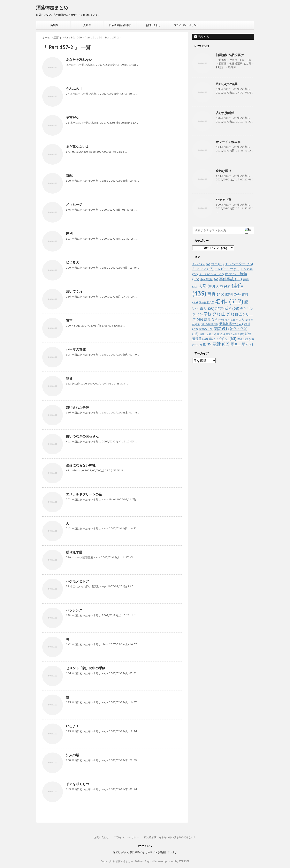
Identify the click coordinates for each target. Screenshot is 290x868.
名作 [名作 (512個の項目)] (229, 301)
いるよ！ (72, 726)
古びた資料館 (225, 113)
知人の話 (72, 755)
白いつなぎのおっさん (82, 436)
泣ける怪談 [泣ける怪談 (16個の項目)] (209, 324)
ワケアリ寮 (224, 200)
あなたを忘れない (79, 60)
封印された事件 (77, 407)
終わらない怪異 (227, 84)
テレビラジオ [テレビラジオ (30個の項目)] (227, 269)
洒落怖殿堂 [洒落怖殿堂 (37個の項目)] (231, 324)
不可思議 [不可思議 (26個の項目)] (209, 279)
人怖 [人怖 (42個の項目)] (223, 286)
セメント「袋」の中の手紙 (86, 668)
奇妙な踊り (224, 171)
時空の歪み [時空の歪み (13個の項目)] (227, 320)
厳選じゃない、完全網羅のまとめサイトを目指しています (145, 852)
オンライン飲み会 (228, 142)
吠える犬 (72, 262)
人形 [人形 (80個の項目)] (207, 286)
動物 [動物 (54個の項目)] (233, 294)
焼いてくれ (74, 291)
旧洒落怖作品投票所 (120, 25)
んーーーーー (76, 523)
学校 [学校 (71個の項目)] (212, 314)
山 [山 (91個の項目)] (228, 314)
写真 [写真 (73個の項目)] (216, 294)
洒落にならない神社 (81, 465)
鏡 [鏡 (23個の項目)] (207, 344)
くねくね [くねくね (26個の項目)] (201, 264)
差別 (69, 233)
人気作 (87, 25)
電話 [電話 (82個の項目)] (221, 344)
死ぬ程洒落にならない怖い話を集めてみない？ (170, 837)
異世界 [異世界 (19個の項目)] (206, 329)
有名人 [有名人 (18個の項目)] (243, 320)
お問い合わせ (153, 25)
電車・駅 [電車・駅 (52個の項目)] (242, 344)
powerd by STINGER (177, 861)
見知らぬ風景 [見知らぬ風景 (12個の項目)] (235, 334)
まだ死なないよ (77, 147)
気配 (69, 175)
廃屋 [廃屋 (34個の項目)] (211, 319)
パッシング (74, 610)
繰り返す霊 (74, 552)
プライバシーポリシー (186, 25)
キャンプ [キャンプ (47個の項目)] (203, 269)
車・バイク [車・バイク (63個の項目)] (223, 338)
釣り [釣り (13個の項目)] (197, 345)
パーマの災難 (76, 349)
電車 (69, 320)
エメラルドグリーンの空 (84, 494)
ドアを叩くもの (77, 784)
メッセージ (74, 204)
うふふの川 (74, 89)
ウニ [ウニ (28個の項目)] (217, 264)
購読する (202, 37)
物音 (69, 378)
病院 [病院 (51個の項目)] (221, 329)
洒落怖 (54, 25)
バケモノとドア (77, 581)
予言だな (72, 118)
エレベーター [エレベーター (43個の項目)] (239, 264)
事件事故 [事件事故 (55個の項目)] (231, 279)
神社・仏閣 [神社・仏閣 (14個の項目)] (208, 334)
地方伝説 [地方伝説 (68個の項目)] (227, 308)
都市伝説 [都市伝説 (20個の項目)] (246, 339)
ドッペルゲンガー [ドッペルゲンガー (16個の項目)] (211, 274)
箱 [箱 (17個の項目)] (221, 334)
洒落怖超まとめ (52, 8)
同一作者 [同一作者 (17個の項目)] (207, 302)
